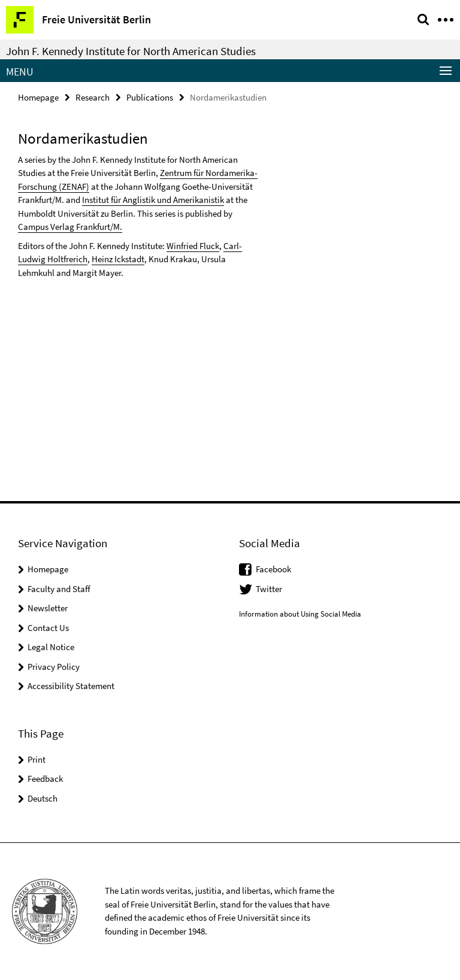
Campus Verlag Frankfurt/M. (70, 227)
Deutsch (43, 798)
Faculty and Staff (59, 589)
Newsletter (48, 608)
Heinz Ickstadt (118, 259)
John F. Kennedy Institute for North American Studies (131, 51)
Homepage (38, 97)
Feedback (45, 779)
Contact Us (48, 628)
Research (93, 97)
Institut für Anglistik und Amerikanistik (153, 200)
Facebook (273, 569)
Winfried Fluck (193, 246)
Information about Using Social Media (300, 614)
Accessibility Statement (71, 686)
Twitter (269, 589)
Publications (150, 97)
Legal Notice (51, 647)
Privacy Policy (54, 667)
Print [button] (37, 759)
